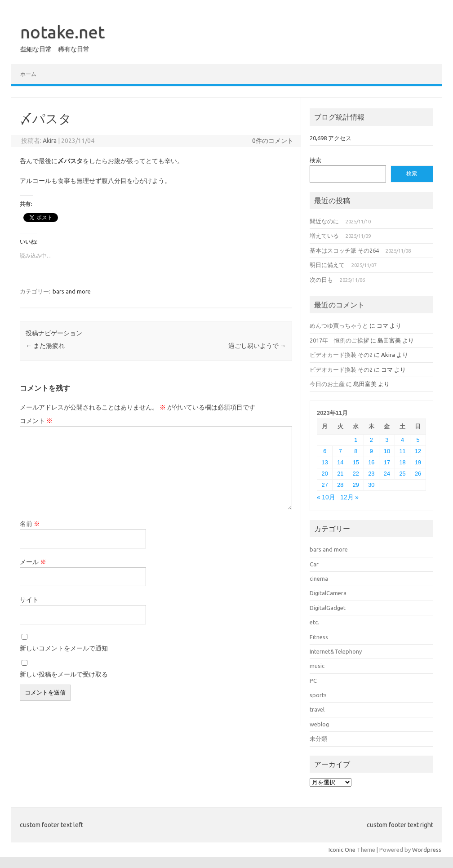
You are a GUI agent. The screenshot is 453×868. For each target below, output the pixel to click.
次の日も (321, 280)
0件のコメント (273, 141)
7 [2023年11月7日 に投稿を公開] (340, 451)
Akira (50, 141)
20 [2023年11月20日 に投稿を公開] (325, 474)
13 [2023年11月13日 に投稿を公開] (325, 462)
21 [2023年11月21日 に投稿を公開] (340, 474)
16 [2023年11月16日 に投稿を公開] (371, 462)
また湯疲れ (45, 346)
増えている (324, 236)
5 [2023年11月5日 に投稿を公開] (418, 440)
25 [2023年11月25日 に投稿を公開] (402, 474)
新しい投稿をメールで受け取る (64, 674)
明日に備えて (327, 265)
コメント (36, 421)
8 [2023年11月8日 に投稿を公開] (356, 451)
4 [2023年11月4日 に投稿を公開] (402, 440)
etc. (314, 622)
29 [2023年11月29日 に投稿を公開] (356, 485)
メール (33, 562)
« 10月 (326, 497)
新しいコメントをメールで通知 (64, 648)
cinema (319, 579)
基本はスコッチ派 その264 (344, 250)
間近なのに (324, 221)
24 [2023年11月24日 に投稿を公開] (387, 474)
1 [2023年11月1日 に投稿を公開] (356, 440)
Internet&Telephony (336, 651)
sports (318, 695)
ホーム (28, 74)
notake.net (62, 32)
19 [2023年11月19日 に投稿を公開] (418, 462)
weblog (319, 724)
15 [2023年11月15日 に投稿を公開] (356, 462)
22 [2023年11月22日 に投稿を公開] (356, 474)
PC (313, 681)
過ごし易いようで (257, 346)
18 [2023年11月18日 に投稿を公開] (402, 462)
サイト (29, 600)
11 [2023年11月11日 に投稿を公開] (402, 451)
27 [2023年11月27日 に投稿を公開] (325, 485)
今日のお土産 (327, 384)
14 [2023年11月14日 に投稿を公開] (340, 462)
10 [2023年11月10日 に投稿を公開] (387, 451)
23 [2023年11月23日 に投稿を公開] (371, 474)
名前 (30, 524)
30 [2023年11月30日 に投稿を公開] (371, 485)
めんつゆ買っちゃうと (339, 325)
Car (314, 564)
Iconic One (342, 850)
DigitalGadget (328, 608)
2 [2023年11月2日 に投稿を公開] (371, 440)
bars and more (72, 291)
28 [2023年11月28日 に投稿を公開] (340, 485)
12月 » (349, 497)
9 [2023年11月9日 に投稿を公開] (371, 451)
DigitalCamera (328, 593)
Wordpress (427, 850)
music (317, 666)
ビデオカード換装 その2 (341, 355)
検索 (315, 160)
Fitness (319, 637)
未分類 (318, 739)
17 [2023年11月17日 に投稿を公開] (387, 462)
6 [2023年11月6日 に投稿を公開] (325, 451)
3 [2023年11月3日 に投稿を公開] (387, 440)
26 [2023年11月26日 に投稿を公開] (418, 474)
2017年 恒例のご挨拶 (339, 340)
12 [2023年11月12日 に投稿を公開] (418, 451)
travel (317, 709)
